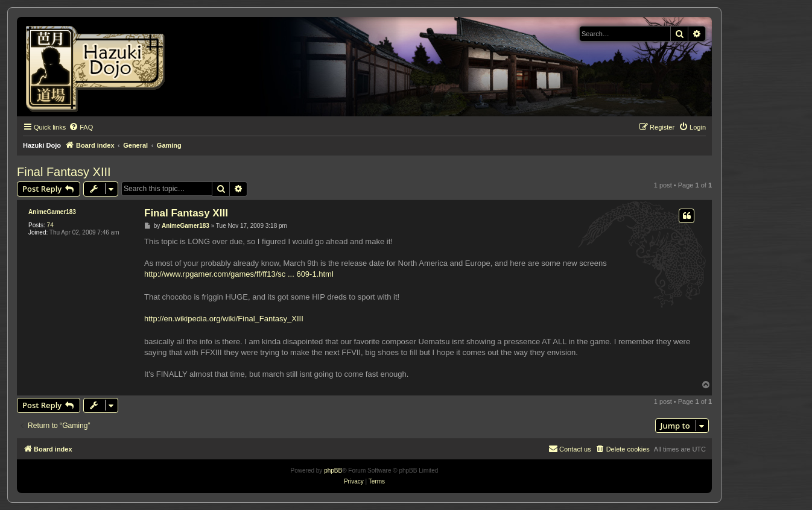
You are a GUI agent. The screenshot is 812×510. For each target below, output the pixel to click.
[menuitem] (81, 127)
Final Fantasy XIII (64, 172)
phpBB (333, 471)
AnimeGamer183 (52, 212)
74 (50, 225)
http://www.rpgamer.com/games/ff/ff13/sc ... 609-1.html (239, 274)
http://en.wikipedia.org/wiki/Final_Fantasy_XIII (224, 319)
